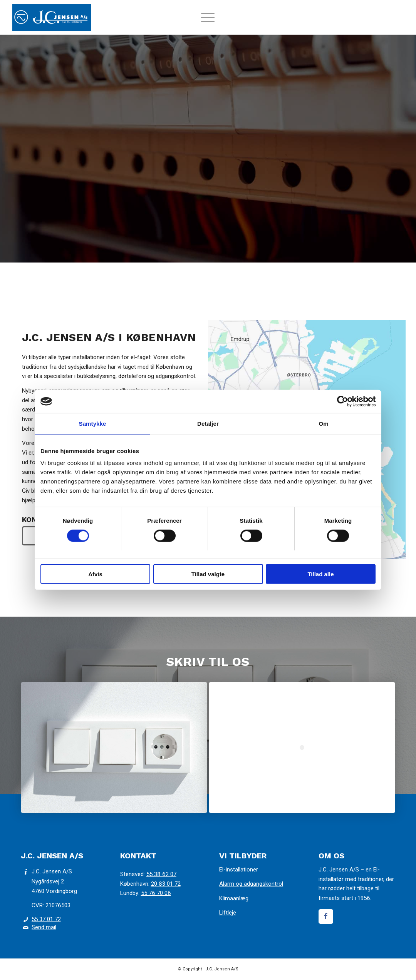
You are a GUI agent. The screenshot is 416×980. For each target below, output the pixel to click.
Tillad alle (320, 574)
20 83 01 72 (166, 884)
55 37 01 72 (46, 919)
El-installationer (239, 870)
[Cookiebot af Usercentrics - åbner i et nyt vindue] (342, 401)
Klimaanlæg (234, 898)
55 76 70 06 (156, 893)
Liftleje (228, 913)
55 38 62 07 (161, 874)
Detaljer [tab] (208, 424)
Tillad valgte (208, 574)
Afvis (95, 574)
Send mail (44, 927)
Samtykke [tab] (93, 424)
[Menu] (208, 21)
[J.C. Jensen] (52, 17)
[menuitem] (208, 21)
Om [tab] (323, 424)
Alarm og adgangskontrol (251, 884)
